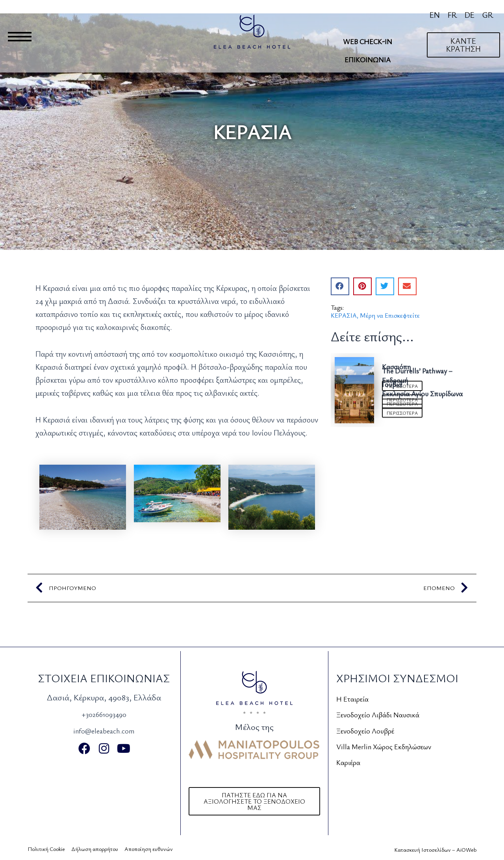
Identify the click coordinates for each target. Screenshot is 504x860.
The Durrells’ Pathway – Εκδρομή (417, 413)
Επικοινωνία (368, 60)
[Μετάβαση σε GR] (488, 15)
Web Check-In (368, 41)
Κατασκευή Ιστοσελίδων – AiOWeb (435, 850)
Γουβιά (392, 461)
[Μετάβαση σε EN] (435, 15)
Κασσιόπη (396, 366)
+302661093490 (104, 714)
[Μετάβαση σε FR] (452, 15)
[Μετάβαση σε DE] (470, 15)
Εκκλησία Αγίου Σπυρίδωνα (422, 508)
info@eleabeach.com (104, 730)
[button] (340, 286)
